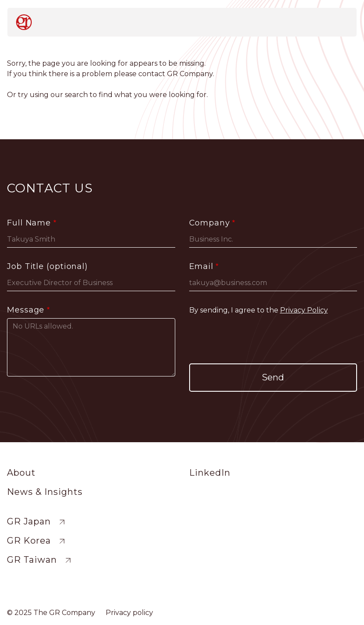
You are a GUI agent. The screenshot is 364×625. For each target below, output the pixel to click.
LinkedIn (210, 473)
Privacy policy (129, 613)
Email (202, 266)
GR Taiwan (32, 560)
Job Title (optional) (47, 266)
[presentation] (273, 339)
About (21, 473)
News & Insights (45, 492)
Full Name (29, 223)
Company (210, 223)
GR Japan (29, 521)
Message (26, 310)
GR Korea (29, 541)
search (76, 95)
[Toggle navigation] (339, 22)
